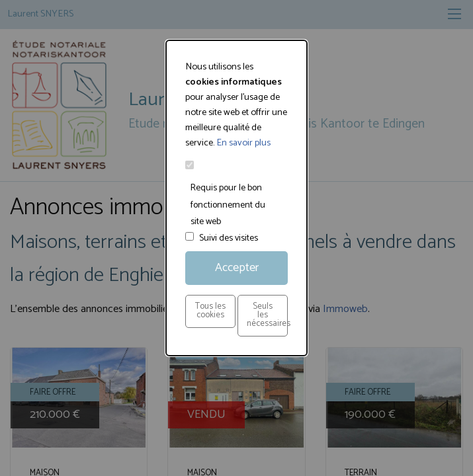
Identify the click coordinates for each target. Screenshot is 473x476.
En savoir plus (243, 143)
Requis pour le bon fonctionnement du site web (228, 205)
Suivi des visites (229, 238)
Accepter (237, 268)
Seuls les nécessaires (267, 315)
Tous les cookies (210, 311)
